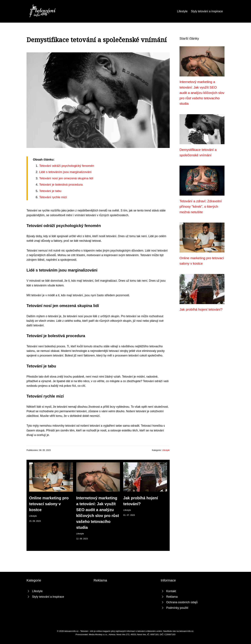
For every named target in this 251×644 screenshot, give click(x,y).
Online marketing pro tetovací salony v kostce (49, 504)
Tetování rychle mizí (53, 197)
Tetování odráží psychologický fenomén (67, 166)
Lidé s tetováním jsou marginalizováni (65, 172)
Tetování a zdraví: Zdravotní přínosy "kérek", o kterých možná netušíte (201, 207)
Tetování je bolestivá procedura (61, 185)
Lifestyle (182, 11)
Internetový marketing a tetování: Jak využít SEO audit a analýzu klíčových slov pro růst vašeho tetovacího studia (202, 93)
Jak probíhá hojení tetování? (201, 309)
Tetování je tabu (50, 191)
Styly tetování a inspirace (207, 11)
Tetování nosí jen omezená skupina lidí (66, 178)
